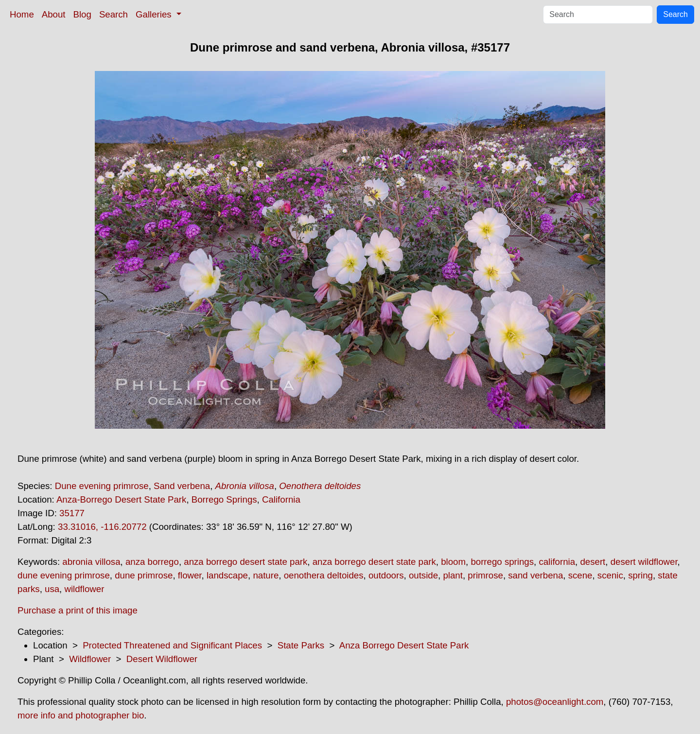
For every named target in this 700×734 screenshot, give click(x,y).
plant (453, 575)
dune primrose (144, 575)
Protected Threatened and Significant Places (172, 645)
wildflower (84, 589)
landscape (227, 575)
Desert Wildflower (162, 659)
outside (423, 575)
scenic (610, 575)
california (557, 562)
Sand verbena (182, 486)
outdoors (386, 575)
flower (190, 575)
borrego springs (502, 562)
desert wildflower (644, 562)
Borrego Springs (224, 499)
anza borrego (152, 562)
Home (22, 14)
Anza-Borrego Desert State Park (122, 499)
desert (593, 562)
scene (580, 575)
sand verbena (535, 575)
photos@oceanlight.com (555, 702)
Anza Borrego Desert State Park (404, 645)
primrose (485, 575)
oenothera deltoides (324, 575)
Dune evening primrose (102, 486)
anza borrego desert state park (245, 562)
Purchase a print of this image (78, 610)
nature (266, 575)
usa (52, 589)
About (54, 14)
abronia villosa (91, 562)
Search (114, 14)
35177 (72, 513)
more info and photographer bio (81, 715)
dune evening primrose (64, 575)
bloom (453, 562)
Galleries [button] (155, 14)
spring (640, 575)
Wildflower (90, 659)
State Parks (301, 645)
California (281, 499)
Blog (82, 14)
